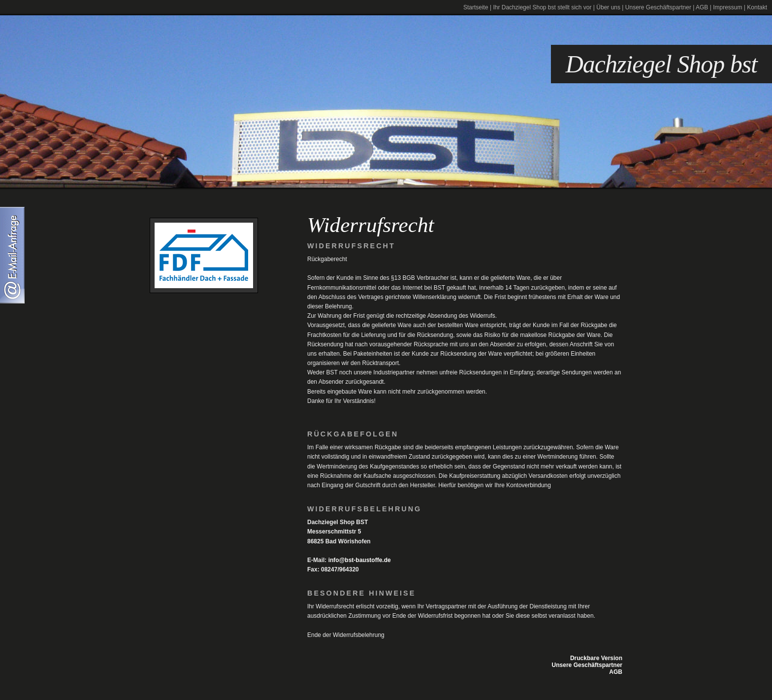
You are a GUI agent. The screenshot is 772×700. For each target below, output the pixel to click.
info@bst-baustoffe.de (360, 560)
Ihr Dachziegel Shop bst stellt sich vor (542, 7)
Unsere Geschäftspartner (658, 7)
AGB (702, 7)
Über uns (608, 7)
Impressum (727, 7)
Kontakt (757, 7)
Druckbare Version (596, 658)
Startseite (476, 7)
